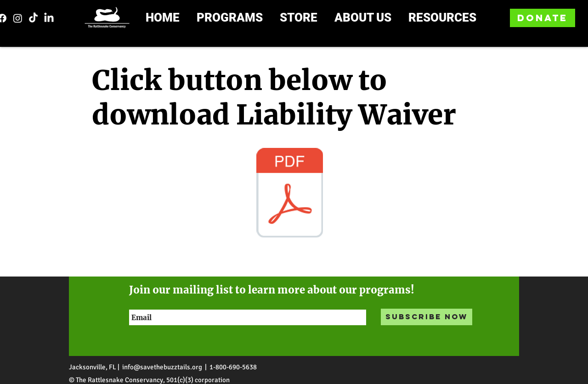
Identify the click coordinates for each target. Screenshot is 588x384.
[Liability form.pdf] (289, 194)
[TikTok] (33, 18)
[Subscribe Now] (427, 317)
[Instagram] (18, 18)
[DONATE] (543, 18)
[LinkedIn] (49, 18)
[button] (237, 18)
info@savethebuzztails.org (162, 367)
